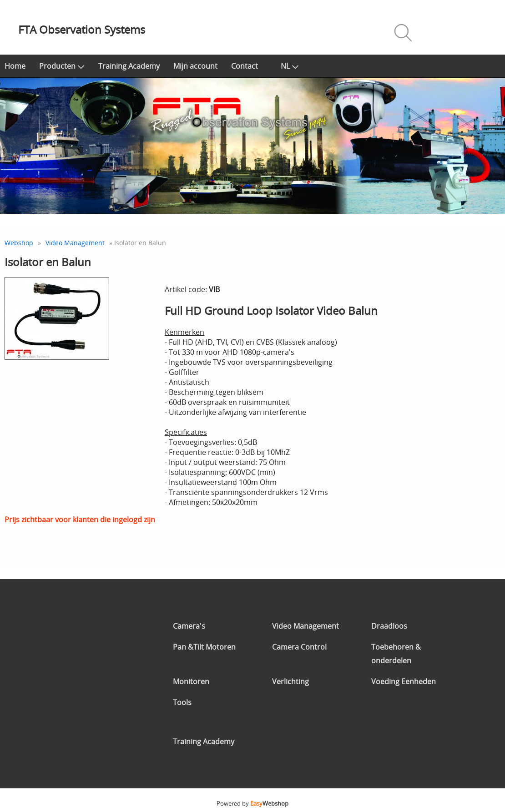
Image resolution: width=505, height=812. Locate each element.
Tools (182, 702)
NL (290, 66)
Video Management (75, 243)
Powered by (252, 803)
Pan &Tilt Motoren (204, 647)
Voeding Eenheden (404, 681)
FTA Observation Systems (82, 29)
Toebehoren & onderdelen (396, 654)
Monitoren (191, 681)
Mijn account (195, 66)
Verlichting (290, 681)
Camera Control (299, 647)
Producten (62, 66)
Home (15, 66)
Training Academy (129, 66)
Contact (245, 66)
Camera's (189, 626)
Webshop (19, 243)
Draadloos (389, 626)
